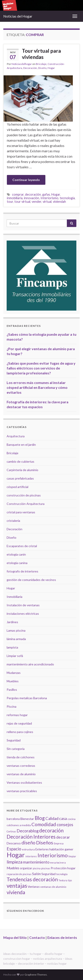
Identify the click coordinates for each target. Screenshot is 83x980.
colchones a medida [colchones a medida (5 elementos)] (19, 825)
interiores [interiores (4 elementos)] (31, 856)
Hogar (51, 68)
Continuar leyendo (26, 180)
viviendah (59, 202)
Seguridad (14, 740)
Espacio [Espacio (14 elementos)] (14, 849)
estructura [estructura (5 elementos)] (28, 849)
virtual (47, 202)
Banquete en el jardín (21, 445)
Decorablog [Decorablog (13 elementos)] (28, 831)
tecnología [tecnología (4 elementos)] (62, 874)
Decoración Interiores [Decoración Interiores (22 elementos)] (31, 837)
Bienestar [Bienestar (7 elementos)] (27, 819)
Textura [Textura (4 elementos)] (63, 880)
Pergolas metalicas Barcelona (27, 698)
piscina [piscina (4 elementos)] (37, 868)
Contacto (37, 937)
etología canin (16, 554)
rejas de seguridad (19, 723)
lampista (12, 647)
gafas (46, 194)
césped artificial (17, 487)
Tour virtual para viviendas (41, 54)
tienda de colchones (21, 757)
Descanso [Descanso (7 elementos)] (14, 843)
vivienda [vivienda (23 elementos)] (16, 892)
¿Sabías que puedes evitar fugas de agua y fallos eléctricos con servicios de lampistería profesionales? (41, 368)
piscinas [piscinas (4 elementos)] (46, 868)
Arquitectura (16, 436)
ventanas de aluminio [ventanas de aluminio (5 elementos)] (53, 887)
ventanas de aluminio (21, 774)
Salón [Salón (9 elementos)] (36, 874)
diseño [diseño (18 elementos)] (28, 843)
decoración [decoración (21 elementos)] (51, 830)
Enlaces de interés (62, 937)
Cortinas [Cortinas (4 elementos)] (11, 831)
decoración (33, 194)
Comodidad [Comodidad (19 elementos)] (44, 824)
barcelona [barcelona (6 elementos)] (13, 819)
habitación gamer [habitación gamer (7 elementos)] (61, 849)
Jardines (12, 622)
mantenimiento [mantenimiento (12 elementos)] (36, 862)
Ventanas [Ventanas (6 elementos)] (34, 887)
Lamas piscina (16, 630)
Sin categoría (16, 749)
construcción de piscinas (24, 495)
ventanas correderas (21, 766)
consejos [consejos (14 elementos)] (65, 824)
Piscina (12, 706)
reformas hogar (17, 715)
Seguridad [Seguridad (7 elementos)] (48, 874)
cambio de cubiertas (20, 461)
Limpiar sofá (15, 656)
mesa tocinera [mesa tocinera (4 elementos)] (58, 863)
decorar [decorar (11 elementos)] (63, 837)
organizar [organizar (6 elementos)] (26, 868)
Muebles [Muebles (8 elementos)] (13, 868)
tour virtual (22, 202)
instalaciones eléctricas (23, 614)
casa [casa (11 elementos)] (63, 818)
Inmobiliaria (14, 597)
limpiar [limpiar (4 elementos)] (72, 856)
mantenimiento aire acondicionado (30, 664)
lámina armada (16, 639)
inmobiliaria (15, 198)
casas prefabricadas (20, 478)
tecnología (67, 198)
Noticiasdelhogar (22, 64)
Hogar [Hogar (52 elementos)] (16, 855)
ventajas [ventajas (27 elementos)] (17, 886)
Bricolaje (41, 64)
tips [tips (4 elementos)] (70, 880)
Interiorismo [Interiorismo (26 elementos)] (53, 855)
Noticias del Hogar (18, 16)
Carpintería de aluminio (22, 470)
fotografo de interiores (22, 571)
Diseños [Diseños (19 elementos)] (45, 843)
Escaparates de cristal (22, 546)
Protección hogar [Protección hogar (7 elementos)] (63, 868)
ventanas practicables (22, 791)
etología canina (17, 563)
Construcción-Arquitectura (26, 504)
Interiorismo (49, 198)
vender (37, 202)
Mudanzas (14, 673)
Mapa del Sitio (15, 937)
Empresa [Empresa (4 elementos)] (59, 843)
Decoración (30, 68)
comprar (18, 194)
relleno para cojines (20, 732)
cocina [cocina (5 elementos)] (71, 819)
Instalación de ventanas (23, 605)
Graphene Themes (36, 975)
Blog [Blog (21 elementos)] (40, 818)
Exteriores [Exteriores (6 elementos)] (42, 849)
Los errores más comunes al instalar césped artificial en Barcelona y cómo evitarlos (37, 387)
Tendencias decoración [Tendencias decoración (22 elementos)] (32, 879)
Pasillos (12, 690)
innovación (32, 198)
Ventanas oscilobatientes (24, 782)
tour (10, 202)
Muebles (13, 681)
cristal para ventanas (21, 512)
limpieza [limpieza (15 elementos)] (14, 862)
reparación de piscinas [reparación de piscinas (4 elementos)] (19, 874)
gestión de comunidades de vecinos (31, 580)
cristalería (13, 521)
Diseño (42, 68)
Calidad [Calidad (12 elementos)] (52, 818)
